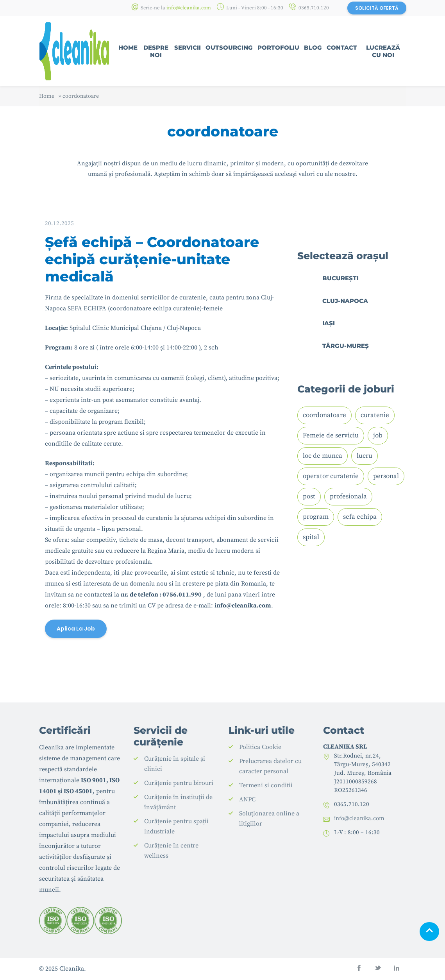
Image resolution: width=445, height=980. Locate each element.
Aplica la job (76, 629)
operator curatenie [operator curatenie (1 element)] (331, 476)
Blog (313, 47)
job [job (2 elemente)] (378, 435)
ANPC (247, 799)
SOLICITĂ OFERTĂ (377, 8)
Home (128, 47)
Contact (342, 47)
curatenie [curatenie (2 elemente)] (375, 415)
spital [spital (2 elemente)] (311, 537)
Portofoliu (278, 47)
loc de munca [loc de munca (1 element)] (323, 456)
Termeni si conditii (266, 785)
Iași (329, 323)
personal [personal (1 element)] (386, 476)
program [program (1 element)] (316, 517)
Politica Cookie (260, 747)
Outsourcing (229, 47)
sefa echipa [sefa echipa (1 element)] (360, 517)
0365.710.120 (314, 8)
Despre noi (156, 51)
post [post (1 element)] (309, 496)
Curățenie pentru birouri (179, 783)
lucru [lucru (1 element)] (365, 456)
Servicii (188, 47)
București (340, 278)
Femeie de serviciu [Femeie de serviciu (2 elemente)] (331, 435)
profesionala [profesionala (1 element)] (348, 496)
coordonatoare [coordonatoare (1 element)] (324, 415)
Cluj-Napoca (345, 301)
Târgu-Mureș (346, 346)
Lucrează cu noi (383, 51)
